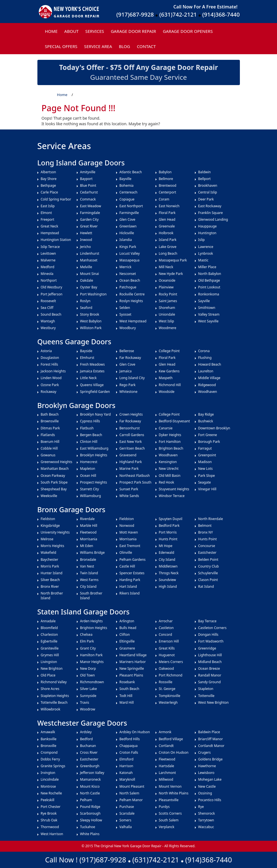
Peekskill (48, 800)
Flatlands (48, 435)
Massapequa (130, 260)
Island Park (168, 240)
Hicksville (127, 233)
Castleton (166, 628)
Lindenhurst (90, 253)
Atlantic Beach (131, 172)
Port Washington (94, 294)
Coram (164, 199)
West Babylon (91, 321)
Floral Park (168, 213)
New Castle (207, 786)
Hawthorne (207, 766)
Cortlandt (166, 746)
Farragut (205, 448)
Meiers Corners (171, 662)
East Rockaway (210, 206)
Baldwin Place (209, 732)
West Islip (166, 321)
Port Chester (51, 807)
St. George (167, 689)
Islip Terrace (50, 247)
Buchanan (88, 746)
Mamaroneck (91, 779)
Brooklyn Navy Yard (95, 414)
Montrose (48, 786)
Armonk (165, 732)
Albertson (49, 172)
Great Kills (167, 648)
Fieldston (48, 519)
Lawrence (206, 247)
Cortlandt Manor (211, 746)
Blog (124, 46)
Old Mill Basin (170, 476)
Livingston (49, 662)
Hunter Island (52, 573)
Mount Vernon (170, 786)
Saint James (168, 301)
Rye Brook (49, 813)
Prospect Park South (136, 482)
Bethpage (49, 185)
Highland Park (131, 462)
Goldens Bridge (210, 759)
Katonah (126, 773)
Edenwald (167, 553)
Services (95, 31)
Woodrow (88, 709)
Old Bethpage (209, 280)
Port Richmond (171, 675)
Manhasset (89, 260)
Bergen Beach (91, 435)
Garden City (89, 219)
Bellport (205, 179)
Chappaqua (129, 746)
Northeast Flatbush (135, 476)
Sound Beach (51, 314)
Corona (204, 351)
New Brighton (52, 668)
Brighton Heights (94, 628)
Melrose (47, 539)
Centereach (129, 192)
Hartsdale (167, 766)
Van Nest (87, 566)
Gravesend (128, 455)
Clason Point (208, 580)
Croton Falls (129, 752)
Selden (125, 308)
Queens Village (92, 385)
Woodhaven (208, 392)
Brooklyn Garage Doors (76, 405)
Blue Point (88, 185)
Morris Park (50, 566)
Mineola (47, 274)
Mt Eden (87, 546)
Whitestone (129, 392)
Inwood (86, 240)
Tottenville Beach (54, 702)
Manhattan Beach (55, 469)
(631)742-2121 (178, 14)
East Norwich (169, 206)
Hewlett (86, 233)
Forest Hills (49, 364)
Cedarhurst (89, 192)
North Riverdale (211, 519)
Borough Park (209, 442)
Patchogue (128, 287)
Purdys (164, 807)
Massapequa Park (173, 260)
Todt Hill (126, 696)
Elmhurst (87, 358)
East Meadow (91, 206)
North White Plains (174, 793)
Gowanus (48, 455)
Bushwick (206, 421)
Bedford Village (171, 739)
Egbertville (49, 641)
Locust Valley (130, 253)
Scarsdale (127, 813)
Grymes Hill (50, 655)
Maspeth (166, 378)
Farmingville (129, 213)
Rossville (166, 682)
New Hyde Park (171, 274)
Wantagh (48, 321)
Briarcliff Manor (211, 739)
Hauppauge (208, 226)
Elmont (46, 213)
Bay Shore (49, 179)
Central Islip (208, 192)
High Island (168, 586)
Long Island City (132, 378)
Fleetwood (88, 532)
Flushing (205, 358)
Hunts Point (168, 539)
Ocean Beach (130, 280)
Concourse (207, 546)
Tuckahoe (88, 827)
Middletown (168, 566)
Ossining (205, 793)
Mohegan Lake (210, 779)
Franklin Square (211, 213)
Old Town (88, 675)
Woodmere (168, 328)
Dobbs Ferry (50, 759)
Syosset (126, 314)
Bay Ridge (206, 414)
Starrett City (90, 489)
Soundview (167, 580)
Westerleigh (168, 702)
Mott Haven (129, 532)
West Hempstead (133, 321)
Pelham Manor (131, 800)
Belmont (205, 526)
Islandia (126, 240)
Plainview (166, 287)
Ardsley (86, 732)
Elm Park (87, 641)
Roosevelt (49, 301)
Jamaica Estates (92, 371)
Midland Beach (210, 662)
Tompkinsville (170, 696)
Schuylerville (208, 573)
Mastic (203, 260)
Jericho (86, 247)
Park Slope (207, 476)
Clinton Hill (89, 442)
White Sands (129, 496)
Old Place (48, 675)
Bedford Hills (130, 739)
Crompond (49, 752)
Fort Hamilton (170, 442)
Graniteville (50, 648)
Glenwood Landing (213, 219)
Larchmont (167, 773)
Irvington (48, 773)
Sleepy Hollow (91, 820)
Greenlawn (128, 226)
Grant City (88, 648)
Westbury (48, 328)
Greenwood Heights (57, 462)
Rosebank (127, 682)
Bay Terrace (207, 621)
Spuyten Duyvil (171, 519)
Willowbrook (51, 709)
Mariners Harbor (133, 662)
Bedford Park (169, 526)
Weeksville (49, 496)
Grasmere (127, 648)
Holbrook (166, 233)
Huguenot (167, 655)
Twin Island (89, 573)
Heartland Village (133, 655)
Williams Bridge (93, 553)
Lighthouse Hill (210, 655)
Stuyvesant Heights (174, 489)
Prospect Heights (94, 482)
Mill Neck (166, 267)
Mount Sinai (90, 274)
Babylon (165, 172)
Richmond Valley (54, 682)
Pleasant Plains (131, 675)
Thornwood (50, 827)
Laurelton (206, 371)
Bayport (86, 179)
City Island (167, 560)
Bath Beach (50, 414)
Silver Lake (89, 689)
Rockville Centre (132, 294)
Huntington (207, 233)
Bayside (86, 351)
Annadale (48, 621)
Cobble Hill (49, 448)
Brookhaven (208, 185)
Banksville (49, 739)
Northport (49, 280)
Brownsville (50, 421)
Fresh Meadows (93, 364)
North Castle (90, 793)
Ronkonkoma (209, 294)
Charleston (49, 635)
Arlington (127, 621)
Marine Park (129, 469)
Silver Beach (50, 580)
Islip (201, 240)
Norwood (127, 526)
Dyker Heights (170, 435)
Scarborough (90, 813)
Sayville (204, 301)
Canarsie (166, 428)
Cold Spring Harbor (56, 199)
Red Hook (167, 482)
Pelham (86, 800)
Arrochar (166, 621)
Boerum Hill (50, 442)
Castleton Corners (212, 628)
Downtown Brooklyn (214, 428)
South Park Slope (54, 482)
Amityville (88, 172)
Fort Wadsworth (211, 641)
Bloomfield (49, 628)
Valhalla (126, 827)
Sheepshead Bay (54, 489)
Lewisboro (206, 773)
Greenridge (207, 648)
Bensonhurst (130, 428)
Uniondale (167, 314)
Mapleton (88, 469)
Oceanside (167, 280)
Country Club (209, 566)
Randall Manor (210, 675)
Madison (205, 462)
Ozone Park (50, 385)
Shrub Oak (49, 820)
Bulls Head (128, 628)
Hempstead (51, 233)
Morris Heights (53, 546)
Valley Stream (209, 314)
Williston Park (91, 328)
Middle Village (209, 378)
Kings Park (128, 247)
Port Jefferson (52, 294)
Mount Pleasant (132, 786)
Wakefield (49, 553)
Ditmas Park (50, 428)
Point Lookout (209, 287)
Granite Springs (53, 766)
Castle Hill (127, 566)
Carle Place (49, 192)
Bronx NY (206, 532)
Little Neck (88, 378)
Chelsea (86, 635)
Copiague (127, 199)
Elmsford (127, 759)
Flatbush (87, 428)
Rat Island (206, 586)
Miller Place (207, 267)
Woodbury (128, 328)
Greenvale (167, 226)
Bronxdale (88, 560)
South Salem (169, 820)
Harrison (126, 766)
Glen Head (167, 219)
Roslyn (85, 301)
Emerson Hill (169, 641)
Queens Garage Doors (74, 341)
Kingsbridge (50, 526)
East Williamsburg (94, 448)
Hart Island (128, 586)
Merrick (126, 267)
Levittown (49, 253)
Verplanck (167, 827)
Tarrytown (206, 820)
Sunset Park (129, 489)
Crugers (205, 752)
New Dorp (88, 668)
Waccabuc (206, 827)
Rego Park (128, 385)
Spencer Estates (132, 573)
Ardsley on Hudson (135, 732)
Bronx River (50, 586)
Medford (48, 267)
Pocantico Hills (210, 800)
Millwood (166, 779)
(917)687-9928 (135, 14)
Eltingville (127, 641)
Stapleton (206, 689)
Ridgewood (207, 385)
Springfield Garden (95, 392)
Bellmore (166, 179)
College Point (169, 351)
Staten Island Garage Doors (84, 612)
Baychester (49, 560)
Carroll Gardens (132, 435)
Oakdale (87, 280)
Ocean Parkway (53, 476)
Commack (88, 199)
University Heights (55, 532)
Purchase (127, 807)
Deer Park (206, 199)
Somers (126, 820)
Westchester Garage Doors (82, 723)
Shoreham (167, 308)
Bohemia (127, 185)
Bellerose (127, 351)
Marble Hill (89, 526)
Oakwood (166, 668)
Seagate (205, 482)
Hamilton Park (92, 655)
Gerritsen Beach (132, 448)
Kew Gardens (169, 371)
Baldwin (205, 172)
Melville (86, 267)
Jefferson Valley (92, 773)
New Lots (206, 469)
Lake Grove (168, 247)
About (72, 31)
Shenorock (207, 813)
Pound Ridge (90, 807)
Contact (146, 46)
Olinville (126, 553)
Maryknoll (127, 779)
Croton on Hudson (174, 752)
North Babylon (210, 274)
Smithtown (207, 308)
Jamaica (126, 371)
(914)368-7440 (221, 14)
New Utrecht (169, 469)
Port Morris (168, 532)
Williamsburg (91, 496)
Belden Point (208, 560)
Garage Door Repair (133, 31)
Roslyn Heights (131, 301)
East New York (131, 442)
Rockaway (49, 392)
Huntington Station (56, 240)
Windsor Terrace (172, 496)
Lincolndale (50, 779)
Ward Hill (127, 702)
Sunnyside (88, 696)
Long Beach (168, 253)
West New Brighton (214, 702)
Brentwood (168, 185)
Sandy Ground (210, 682)
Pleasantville (169, 800)
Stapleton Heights (55, 696)
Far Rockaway (130, 358)
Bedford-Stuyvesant (174, 421)
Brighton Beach (171, 448)
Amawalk (48, 732)
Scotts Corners (170, 813)
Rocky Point (168, 294)
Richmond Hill (170, 385)
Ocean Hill (88, 476)
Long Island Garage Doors (81, 163)
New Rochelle (51, 793)
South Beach (130, 689)
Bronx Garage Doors (71, 509)
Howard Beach (210, 364)
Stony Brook (90, 314)
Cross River (89, 752)
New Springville (132, 668)
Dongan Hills (208, 635)
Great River (89, 226)
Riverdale (87, 519)
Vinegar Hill (207, 489)
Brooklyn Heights (94, 455)
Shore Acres (50, 689)
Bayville (126, 179)
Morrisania (89, 539)
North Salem (130, 793)
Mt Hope (166, 546)
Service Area (98, 46)
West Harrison (52, 834)
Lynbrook (206, 253)
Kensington (168, 462)
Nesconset (128, 274)
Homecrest (89, 462)
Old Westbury (52, 287)
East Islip (48, 206)
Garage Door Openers (188, 31)
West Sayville (208, 321)
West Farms (89, 580)
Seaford (86, 308)
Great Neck (49, 226)
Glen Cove (128, 219)
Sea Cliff (47, 308)
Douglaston (50, 358)
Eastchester (207, 553)
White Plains (90, 834)
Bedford (86, 739)
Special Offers (61, 46)
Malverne (48, 260)
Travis (85, 702)
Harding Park (130, 580)
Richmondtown (92, 682)
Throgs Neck (169, 573)
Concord (165, 635)
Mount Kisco (90, 786)
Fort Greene (208, 435)
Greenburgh (90, 766)
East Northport (131, 206)
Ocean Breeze (209, 668)
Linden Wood (51, 378)
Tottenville (206, 696)
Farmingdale (90, 213)
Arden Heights (92, 621)
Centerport (168, 192)
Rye (201, 807)
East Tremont (130, 546)
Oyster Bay (89, 287)
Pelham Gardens (133, 560)
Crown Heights (131, 414)
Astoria (46, 351)
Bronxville (49, 746)
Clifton (125, 635)
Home (51, 31)
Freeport (48, 219)
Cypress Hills (90, 421)
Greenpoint (207, 455)
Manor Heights (92, 662)
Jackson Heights (53, 371)
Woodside (167, 392)
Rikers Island (130, 593)
